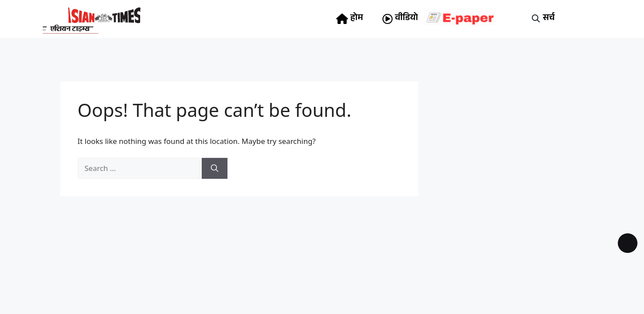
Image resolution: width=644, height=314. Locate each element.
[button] (536, 19)
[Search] (215, 168)
